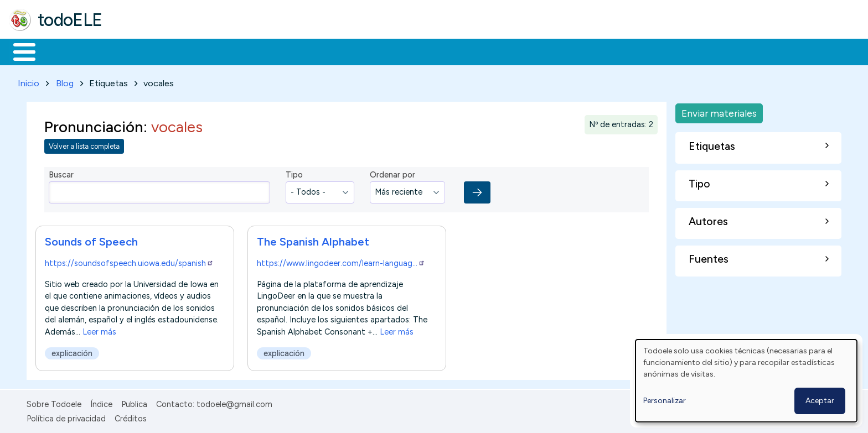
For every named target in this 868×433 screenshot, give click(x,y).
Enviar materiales (719, 111)
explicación (72, 351)
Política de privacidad (66, 416)
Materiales (62, 51)
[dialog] (746, 381)
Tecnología (331, 51)
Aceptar (820, 401)
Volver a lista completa (84, 145)
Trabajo (200, 51)
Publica (134, 402)
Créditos (131, 416)
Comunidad (405, 51)
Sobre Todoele (54, 402)
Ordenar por (392, 173)
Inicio (19, 51)
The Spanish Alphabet (313, 239)
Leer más (99, 330)
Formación (133, 51)
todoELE (70, 20)
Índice (101, 402)
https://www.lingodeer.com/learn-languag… (341, 261)
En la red (262, 51)
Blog (65, 81)
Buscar (455, 51)
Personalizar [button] (665, 401)
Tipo (294, 173)
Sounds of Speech (91, 239)
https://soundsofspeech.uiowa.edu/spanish (129, 261)
